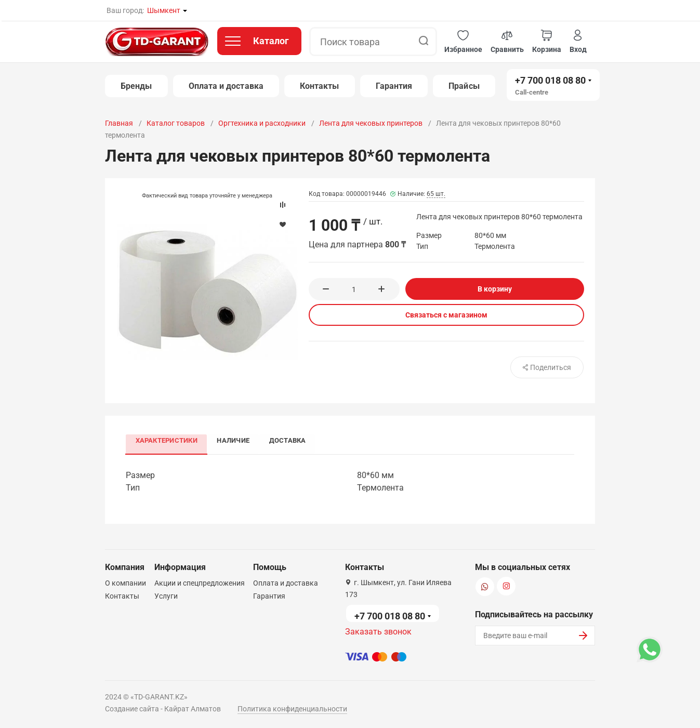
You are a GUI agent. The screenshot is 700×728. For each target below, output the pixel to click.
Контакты (320, 86)
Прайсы (464, 86)
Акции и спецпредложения (200, 583)
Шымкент (164, 10)
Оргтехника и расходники (262, 123)
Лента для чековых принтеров (371, 123)
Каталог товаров (176, 123)
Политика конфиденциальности (292, 709)
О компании (126, 583)
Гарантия (394, 86)
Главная (119, 123)
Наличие (235, 440)
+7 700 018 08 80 (550, 80)
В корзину (495, 289)
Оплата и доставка (226, 86)
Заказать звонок (378, 632)
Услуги (166, 596)
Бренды (136, 86)
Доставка (291, 440)
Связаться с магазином (446, 315)
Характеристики (167, 440)
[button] (463, 42)
